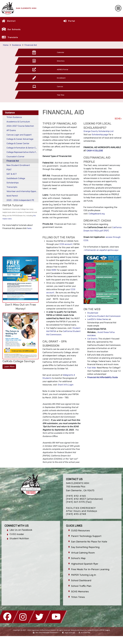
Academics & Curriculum (18, 122)
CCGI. (86, 240)
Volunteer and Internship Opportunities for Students (23, 191)
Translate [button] (13, 37)
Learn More (9, 367)
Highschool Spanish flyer (85, 564)
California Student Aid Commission (104, 316)
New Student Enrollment (18, 165)
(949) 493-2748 (76, 514)
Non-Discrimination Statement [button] (47, 633)
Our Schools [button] (14, 29)
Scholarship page (100, 135)
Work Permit (12, 196)
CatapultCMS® (93, 630)
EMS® (102, 630)
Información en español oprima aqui (101, 250)
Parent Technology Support (86, 536)
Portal (72, 21)
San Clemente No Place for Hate (89, 542)
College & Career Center (18, 143)
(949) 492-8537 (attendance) (84, 499)
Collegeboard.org (97, 214)
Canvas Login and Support (19, 135)
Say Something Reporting (85, 547)
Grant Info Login (66, 385)
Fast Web (92, 368)
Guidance (16, 45)
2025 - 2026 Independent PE (20, 200)
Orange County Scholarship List (99, 131)
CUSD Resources (80, 531)
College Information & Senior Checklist (23, 148)
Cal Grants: (93, 339)
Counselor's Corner (15, 157)
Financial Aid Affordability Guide (102, 377)
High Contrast (70, 633)
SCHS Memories (80, 592)
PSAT (9, 170)
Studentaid (93, 313)
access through (113, 237)
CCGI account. (66, 244)
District (11, 21)
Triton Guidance (14, 117)
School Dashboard (81, 580)
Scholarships (13, 183)
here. (30, 228)
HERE (54, 270)
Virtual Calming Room (83, 553)
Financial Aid (31, 45)
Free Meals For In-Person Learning (90, 569)
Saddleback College (16, 178)
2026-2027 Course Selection (20, 126)
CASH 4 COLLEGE (95, 151)
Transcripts (12, 187)
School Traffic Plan (81, 586)
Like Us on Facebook (21, 530)
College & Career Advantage (20, 139)
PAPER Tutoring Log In (84, 575)
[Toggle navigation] (118, 8)
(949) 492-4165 (76, 496)
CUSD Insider (17, 534)
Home (6, 45)
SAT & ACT (12, 174)
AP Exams (11, 130)
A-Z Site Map (85, 633)
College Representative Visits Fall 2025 (23, 152)
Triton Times (78, 597)
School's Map (78, 558)
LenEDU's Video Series (98, 319)
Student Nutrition (19, 538)
